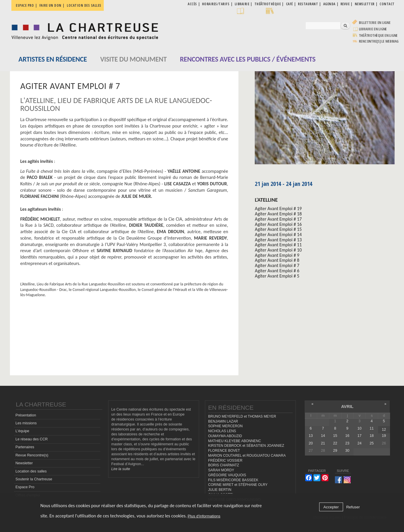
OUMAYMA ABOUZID (225, 436)
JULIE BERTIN (220, 490)
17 (359, 436)
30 (347, 451)
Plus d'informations (204, 516)
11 (372, 428)
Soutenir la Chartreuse (34, 479)
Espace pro (25, 5)
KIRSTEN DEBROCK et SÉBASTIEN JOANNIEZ (246, 446)
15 (335, 436)
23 (347, 443)
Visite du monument (134, 59)
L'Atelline (266, 200)
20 (311, 443)
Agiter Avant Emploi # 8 (277, 260)
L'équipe (22, 431)
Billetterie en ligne (375, 23)
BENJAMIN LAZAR (223, 421)
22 (335, 443)
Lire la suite (121, 469)
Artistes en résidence (53, 59)
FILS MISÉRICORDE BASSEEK (233, 480)
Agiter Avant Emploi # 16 (278, 224)
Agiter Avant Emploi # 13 (278, 240)
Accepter (331, 507)
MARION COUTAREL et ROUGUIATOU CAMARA (247, 456)
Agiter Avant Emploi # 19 (278, 209)
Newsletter (24, 463)
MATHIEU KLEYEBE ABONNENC (235, 441)
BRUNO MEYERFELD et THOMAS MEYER (242, 416)
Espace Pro (25, 487)
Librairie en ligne (373, 29)
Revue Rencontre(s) (32, 455)
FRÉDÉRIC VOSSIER (225, 461)
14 (323, 436)
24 (359, 443)
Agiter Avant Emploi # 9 (277, 255)
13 (311, 436)
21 (323, 443)
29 (335, 451)
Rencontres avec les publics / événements (248, 59)
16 (347, 436)
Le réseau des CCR (32, 439)
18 (372, 436)
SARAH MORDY (221, 470)
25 (372, 443)
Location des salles (84, 5)
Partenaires (25, 447)
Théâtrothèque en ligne (378, 35)
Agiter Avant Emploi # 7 (277, 265)
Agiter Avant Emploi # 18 (278, 214)
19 (384, 436)
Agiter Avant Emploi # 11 (278, 245)
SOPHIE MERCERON (225, 426)
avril (347, 407)
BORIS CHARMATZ (224, 465)
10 (359, 428)
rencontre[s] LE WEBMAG (379, 41)
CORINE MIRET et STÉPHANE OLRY (238, 485)
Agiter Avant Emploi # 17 (278, 219)
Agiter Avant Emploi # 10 (278, 250)
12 (384, 430)
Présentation (26, 415)
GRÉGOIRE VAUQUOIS (227, 475)
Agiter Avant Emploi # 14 (278, 234)
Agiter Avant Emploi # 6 (277, 271)
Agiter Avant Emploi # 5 (277, 276)
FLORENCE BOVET (224, 451)
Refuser (353, 507)
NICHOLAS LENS (222, 431)
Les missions (26, 423)
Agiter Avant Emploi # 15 (278, 229)
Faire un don (50, 5)
